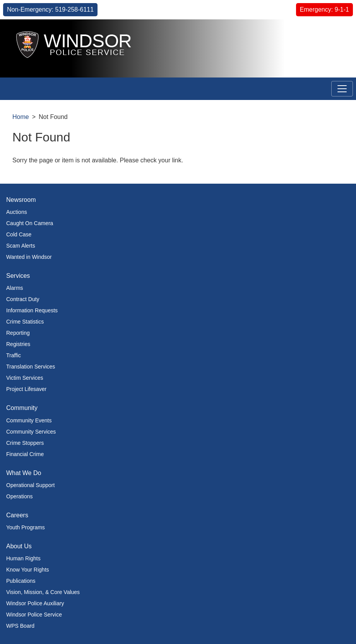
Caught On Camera (30, 223)
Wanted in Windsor (29, 257)
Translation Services (31, 367)
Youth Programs (26, 527)
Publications (21, 581)
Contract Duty (23, 299)
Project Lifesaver (26, 389)
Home (21, 117)
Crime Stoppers (25, 443)
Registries (18, 344)
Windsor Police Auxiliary (35, 603)
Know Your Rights (28, 570)
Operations (19, 496)
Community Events (29, 420)
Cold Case (19, 234)
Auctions (17, 212)
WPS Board (20, 626)
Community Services (31, 432)
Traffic (14, 355)
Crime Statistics (25, 322)
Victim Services (25, 378)
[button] (333, 34)
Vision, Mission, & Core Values (43, 592)
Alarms (15, 288)
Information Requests (32, 310)
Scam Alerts (21, 246)
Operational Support (30, 485)
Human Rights (23, 558)
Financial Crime (25, 454)
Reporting (18, 333)
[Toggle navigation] (342, 89)
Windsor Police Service (34, 615)
